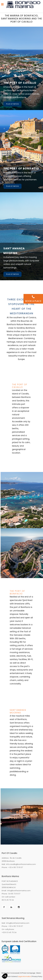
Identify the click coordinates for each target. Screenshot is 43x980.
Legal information (25, 976)
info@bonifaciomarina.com (19, 891)
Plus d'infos (12, 104)
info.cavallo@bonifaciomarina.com (21, 864)
